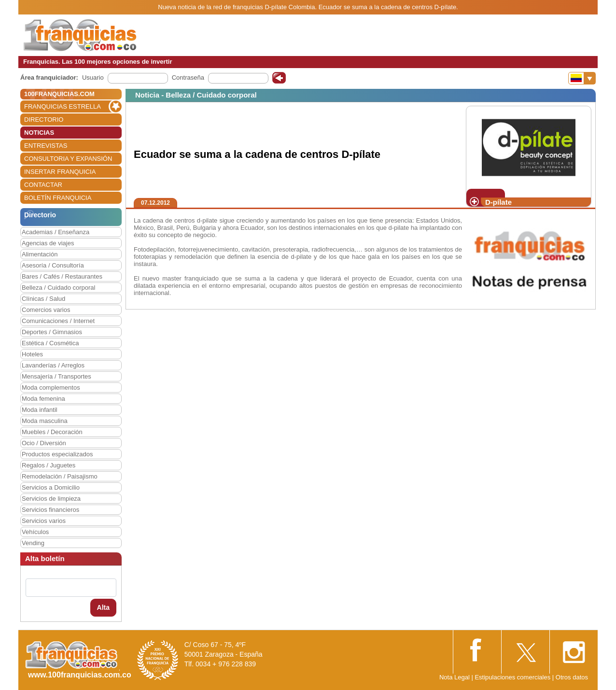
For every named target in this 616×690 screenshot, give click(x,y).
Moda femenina (43, 399)
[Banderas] (582, 78)
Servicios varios (44, 521)
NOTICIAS (39, 133)
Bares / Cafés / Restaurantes (62, 276)
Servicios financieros (50, 510)
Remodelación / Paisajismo (60, 476)
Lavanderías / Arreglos (53, 365)
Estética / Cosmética (50, 343)
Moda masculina (45, 421)
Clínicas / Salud (43, 299)
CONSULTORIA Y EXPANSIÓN (68, 159)
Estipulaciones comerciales (513, 677)
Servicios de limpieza (51, 499)
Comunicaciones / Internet (58, 321)
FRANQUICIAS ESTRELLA (63, 106)
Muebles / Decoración (52, 432)
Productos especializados (57, 454)
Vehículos (35, 532)
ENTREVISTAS (46, 146)
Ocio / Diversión (44, 443)
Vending (33, 543)
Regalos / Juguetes (49, 465)
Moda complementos (51, 387)
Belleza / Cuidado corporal (58, 288)
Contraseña (188, 77)
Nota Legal (455, 677)
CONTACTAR (43, 185)
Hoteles (32, 354)
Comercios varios (46, 310)
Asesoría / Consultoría (53, 265)
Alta (103, 607)
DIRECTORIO (44, 120)
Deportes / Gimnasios (52, 332)
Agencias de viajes (48, 243)
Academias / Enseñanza (56, 232)
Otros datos (572, 677)
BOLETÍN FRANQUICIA (58, 198)
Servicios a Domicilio (51, 487)
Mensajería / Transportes (56, 376)
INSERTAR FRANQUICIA (60, 172)
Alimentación (40, 254)
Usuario (93, 77)
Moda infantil (40, 410)
